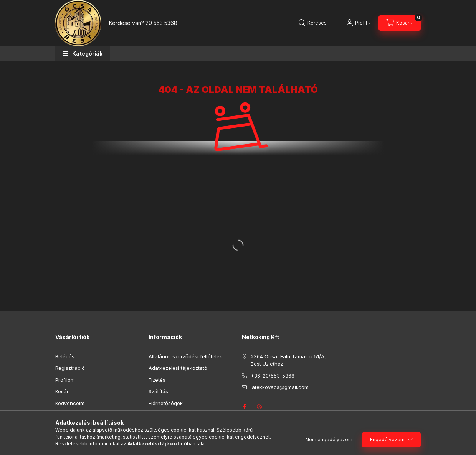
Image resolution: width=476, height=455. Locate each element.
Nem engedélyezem (329, 439)
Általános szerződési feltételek (185, 356)
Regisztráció (70, 368)
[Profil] (358, 23)
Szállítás (158, 391)
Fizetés (157, 380)
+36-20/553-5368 (273, 376)
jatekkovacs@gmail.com (280, 387)
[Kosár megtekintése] (400, 23)
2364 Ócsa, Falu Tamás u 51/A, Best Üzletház (288, 360)
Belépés (65, 356)
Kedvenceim (70, 403)
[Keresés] (314, 23)
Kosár (62, 391)
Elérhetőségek (166, 403)
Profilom (65, 380)
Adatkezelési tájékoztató (178, 368)
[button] (83, 54)
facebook (244, 407)
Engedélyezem (387, 439)
